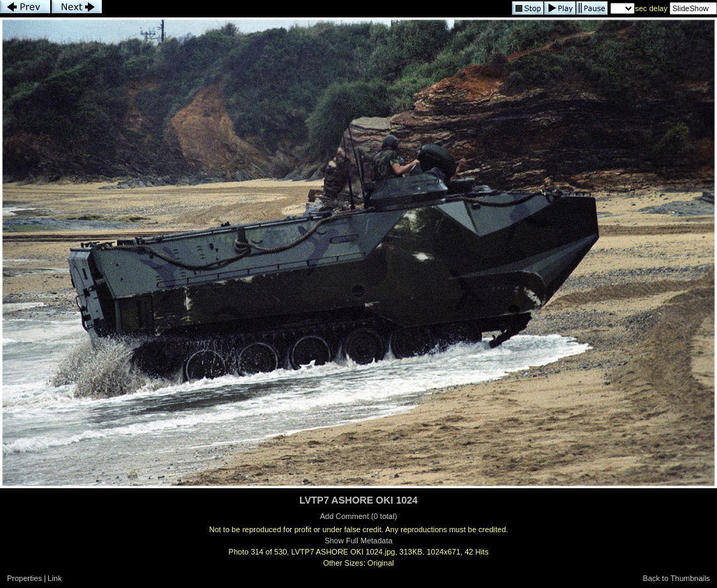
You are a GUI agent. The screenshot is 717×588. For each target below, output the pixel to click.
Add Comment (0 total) (359, 516)
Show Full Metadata (358, 541)
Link (54, 578)
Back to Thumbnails (677, 578)
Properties (24, 578)
